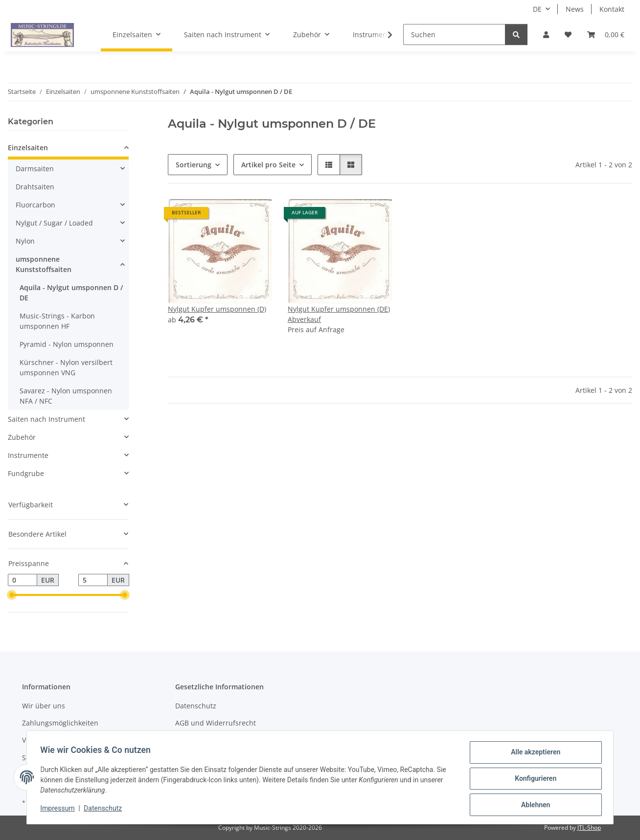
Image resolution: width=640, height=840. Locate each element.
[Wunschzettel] (568, 34)
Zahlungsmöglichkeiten (60, 723)
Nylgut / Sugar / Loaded (54, 223)
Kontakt (612, 9)
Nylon (25, 241)
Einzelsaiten (28, 148)
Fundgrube (26, 473)
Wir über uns (44, 706)
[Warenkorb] (606, 34)
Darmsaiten (35, 169)
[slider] (12, 595)
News (575, 9)
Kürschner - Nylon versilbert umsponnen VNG (66, 367)
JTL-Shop (589, 828)
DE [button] (537, 9)
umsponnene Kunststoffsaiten (44, 264)
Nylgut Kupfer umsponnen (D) (217, 309)
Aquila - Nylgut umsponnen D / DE (71, 293)
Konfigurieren (533, 780)
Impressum (60, 810)
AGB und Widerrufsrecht (216, 723)
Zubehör (22, 437)
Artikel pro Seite (268, 165)
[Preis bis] (93, 580)
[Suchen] (454, 34)
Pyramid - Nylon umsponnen (67, 344)
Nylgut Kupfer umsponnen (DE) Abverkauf (339, 314)
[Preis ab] (23, 580)
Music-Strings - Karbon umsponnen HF (57, 321)
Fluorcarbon (35, 205)
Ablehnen (533, 805)
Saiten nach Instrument (46, 419)
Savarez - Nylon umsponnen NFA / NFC (66, 396)
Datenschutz (105, 810)
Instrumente (28, 455)
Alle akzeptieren (533, 754)
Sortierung (194, 165)
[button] (546, 34)
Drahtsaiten (35, 187)
